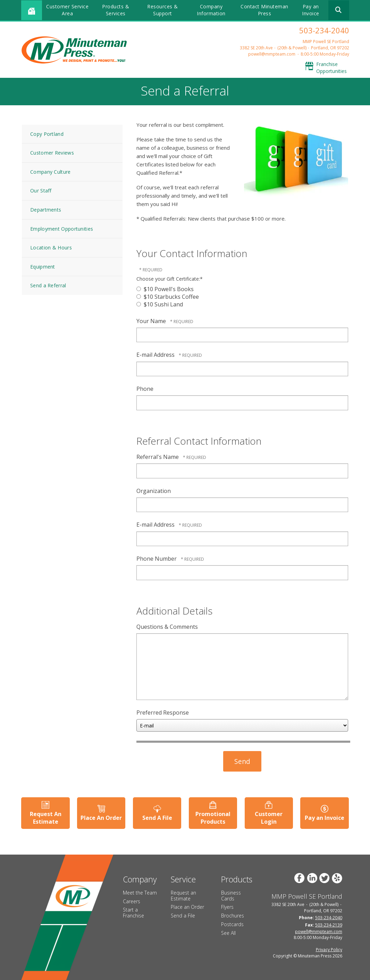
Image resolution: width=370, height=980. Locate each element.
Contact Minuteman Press (264, 10)
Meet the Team (140, 893)
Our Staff (41, 191)
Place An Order (101, 818)
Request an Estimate (183, 896)
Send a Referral (48, 285)
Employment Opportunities (62, 229)
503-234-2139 (329, 925)
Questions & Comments (167, 627)
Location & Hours (51, 248)
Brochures (233, 916)
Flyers (227, 907)
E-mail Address (156, 355)
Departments (46, 210)
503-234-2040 (324, 30)
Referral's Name (158, 457)
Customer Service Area (67, 10)
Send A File (157, 818)
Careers (132, 901)
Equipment (43, 267)
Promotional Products (213, 817)
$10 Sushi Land (160, 304)
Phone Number (157, 559)
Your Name (152, 321)
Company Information (211, 10)
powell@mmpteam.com (272, 54)
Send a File (183, 916)
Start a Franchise (133, 913)
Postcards (232, 924)
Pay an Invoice (311, 10)
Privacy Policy (329, 950)
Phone (145, 389)
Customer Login (269, 817)
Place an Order (187, 907)
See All (228, 933)
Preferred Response (163, 713)
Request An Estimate (45, 817)
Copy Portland (47, 134)
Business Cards (231, 896)
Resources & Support (163, 10)
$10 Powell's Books (165, 289)
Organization (154, 491)
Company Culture (51, 172)
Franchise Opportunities (331, 68)
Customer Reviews (52, 153)
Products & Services (116, 10)
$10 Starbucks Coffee (168, 297)
